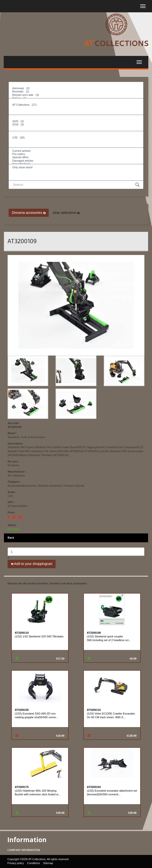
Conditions (33, 863)
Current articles (76, 151)
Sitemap (48, 863)
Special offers (76, 157)
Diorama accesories (29, 213)
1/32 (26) (76, 138)
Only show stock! (76, 167)
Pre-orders (76, 154)
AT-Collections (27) (76, 105)
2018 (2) (76, 125)
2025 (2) (76, 121)
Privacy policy (16, 863)
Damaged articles (76, 161)
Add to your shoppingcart (32, 564)
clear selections (66, 213)
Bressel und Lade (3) (76, 95)
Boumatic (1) (76, 92)
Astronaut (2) (76, 88)
